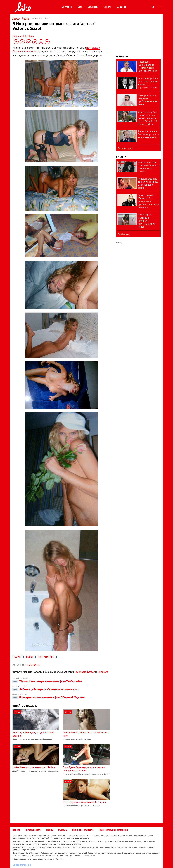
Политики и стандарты (83, 830)
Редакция (63, 830)
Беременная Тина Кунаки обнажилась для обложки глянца (148, 166)
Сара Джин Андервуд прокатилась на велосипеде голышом (84, 769)
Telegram (103, 672)
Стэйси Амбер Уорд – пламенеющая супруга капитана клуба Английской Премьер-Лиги (148, 118)
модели (30, 657)
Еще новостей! (125, 148)
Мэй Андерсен (47, 657)
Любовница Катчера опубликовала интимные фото (46, 689)
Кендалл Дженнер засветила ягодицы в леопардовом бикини (148, 183)
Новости (122, 57)
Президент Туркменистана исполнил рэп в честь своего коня (147, 66)
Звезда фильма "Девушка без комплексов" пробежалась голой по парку (148, 201)
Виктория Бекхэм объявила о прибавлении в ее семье (148, 100)
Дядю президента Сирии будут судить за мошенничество (148, 134)
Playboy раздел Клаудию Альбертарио (84, 802)
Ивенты (50, 830)
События (93, 7)
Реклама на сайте (33, 830)
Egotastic (34, 665)
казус (17, 657)
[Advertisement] (35, 798)
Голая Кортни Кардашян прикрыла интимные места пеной (147, 221)
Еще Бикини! (124, 234)
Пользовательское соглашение (113, 830)
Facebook (80, 672)
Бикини (121, 7)
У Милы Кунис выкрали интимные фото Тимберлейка (47, 681)
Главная (16, 18)
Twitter (91, 672)
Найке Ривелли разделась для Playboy (34, 767)
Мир (80, 7)
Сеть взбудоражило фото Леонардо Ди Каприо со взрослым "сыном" (148, 83)
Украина (67, 7)
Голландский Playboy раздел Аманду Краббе (33, 734)
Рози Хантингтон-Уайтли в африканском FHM (86, 734)
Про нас (16, 830)
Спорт (107, 7)
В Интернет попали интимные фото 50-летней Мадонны (49, 697)
